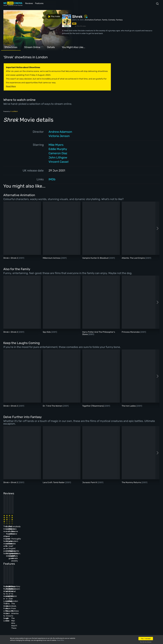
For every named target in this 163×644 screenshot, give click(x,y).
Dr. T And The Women (53, 406)
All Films (26, 603)
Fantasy (119, 20)
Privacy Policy (62, 609)
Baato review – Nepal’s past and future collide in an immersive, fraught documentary (54, 523)
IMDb (52, 179)
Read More (60, 640)
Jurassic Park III (90, 482)
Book (25, 597)
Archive (58, 597)
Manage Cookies (62, 615)
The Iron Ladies (129, 406)
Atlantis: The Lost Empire (133, 258)
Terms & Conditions (64, 603)
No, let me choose (146, 642)
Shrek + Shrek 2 (11, 258)
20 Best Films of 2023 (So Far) (90, 560)
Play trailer (13, 15)
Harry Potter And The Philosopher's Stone (99, 333)
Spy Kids (47, 332)
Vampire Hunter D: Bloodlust (96, 258)
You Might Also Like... (73, 47)
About (58, 591)
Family (105, 20)
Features (40, 3)
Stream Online (32, 47)
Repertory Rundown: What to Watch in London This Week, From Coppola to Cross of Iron (56, 563)
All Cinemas (43, 591)
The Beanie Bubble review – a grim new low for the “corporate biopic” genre (92, 523)
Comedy (112, 20)
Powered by (11, 111)
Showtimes (11, 47)
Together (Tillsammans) (93, 406)
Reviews (29, 3)
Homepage (27, 591)
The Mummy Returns (132, 482)
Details (51, 47)
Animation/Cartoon (93, 20)
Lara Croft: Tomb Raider (54, 482)
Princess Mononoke (131, 332)
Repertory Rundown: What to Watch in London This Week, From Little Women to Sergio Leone (19, 563)
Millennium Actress (52, 258)
